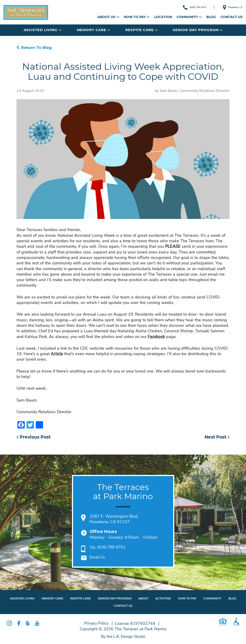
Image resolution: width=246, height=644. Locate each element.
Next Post (216, 437)
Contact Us (232, 17)
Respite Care (141, 30)
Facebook (157, 337)
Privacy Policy (97, 624)
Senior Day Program (198, 30)
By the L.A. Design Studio (123, 637)
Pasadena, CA (229, 7)
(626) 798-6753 (183, 7)
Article (57, 354)
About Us (108, 17)
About (143, 599)
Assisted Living (43, 30)
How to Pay (137, 17)
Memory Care (93, 30)
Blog (211, 17)
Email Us (98, 558)
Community (189, 17)
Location (163, 17)
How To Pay (187, 599)
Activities (163, 599)
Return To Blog (35, 48)
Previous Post (35, 437)
